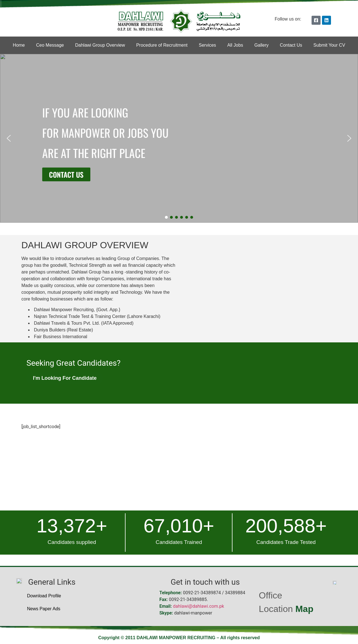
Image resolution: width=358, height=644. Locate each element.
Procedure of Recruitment (162, 45)
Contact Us (291, 45)
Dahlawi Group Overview (100, 45)
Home (19, 45)
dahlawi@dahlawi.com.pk (199, 606)
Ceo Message (50, 45)
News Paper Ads (44, 609)
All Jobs (235, 45)
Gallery (262, 45)
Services (207, 45)
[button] (9, 138)
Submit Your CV (329, 45)
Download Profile (44, 596)
